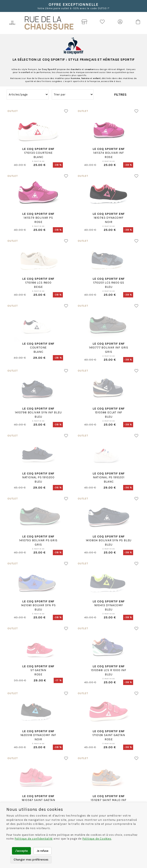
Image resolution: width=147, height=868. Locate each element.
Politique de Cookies (97, 839)
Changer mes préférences (31, 860)
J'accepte (21, 851)
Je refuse (43, 851)
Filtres (120, 94)
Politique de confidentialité (34, 839)
